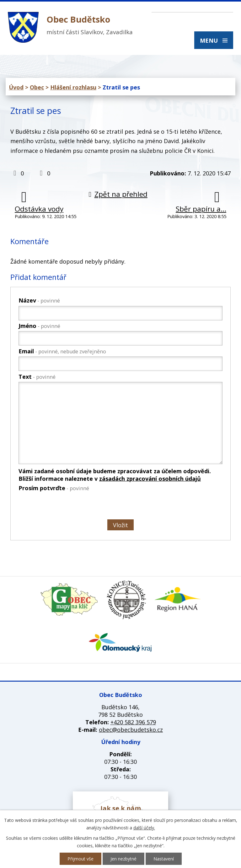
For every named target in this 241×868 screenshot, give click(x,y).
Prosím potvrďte (54, 488)
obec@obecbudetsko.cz (131, 730)
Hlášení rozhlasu (73, 87)
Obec (37, 87)
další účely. (144, 828)
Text (37, 377)
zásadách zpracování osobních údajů (150, 479)
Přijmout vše (80, 859)
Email (62, 351)
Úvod (16, 87)
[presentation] (66, 507)
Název (39, 300)
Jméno (39, 326)
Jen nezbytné (123, 859)
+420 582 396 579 (133, 722)
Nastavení (164, 859)
